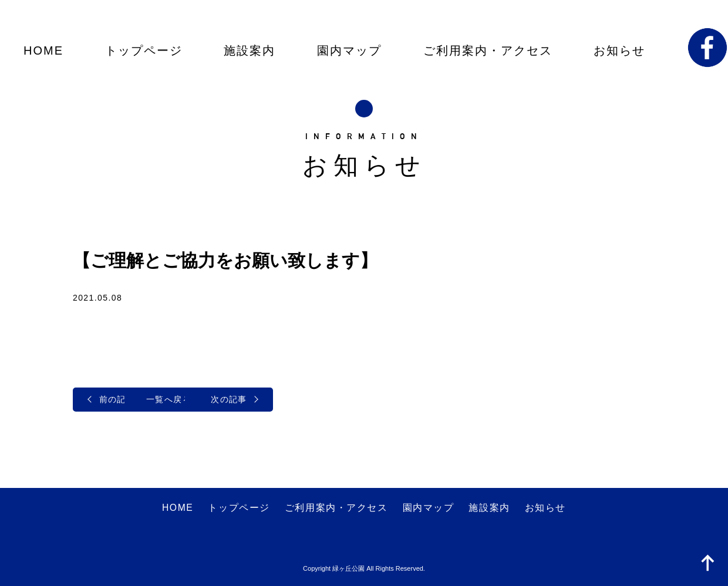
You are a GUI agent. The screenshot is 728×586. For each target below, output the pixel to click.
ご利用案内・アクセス (488, 50)
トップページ (144, 50)
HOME (43, 50)
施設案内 (250, 50)
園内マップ (349, 50)
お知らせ (619, 50)
